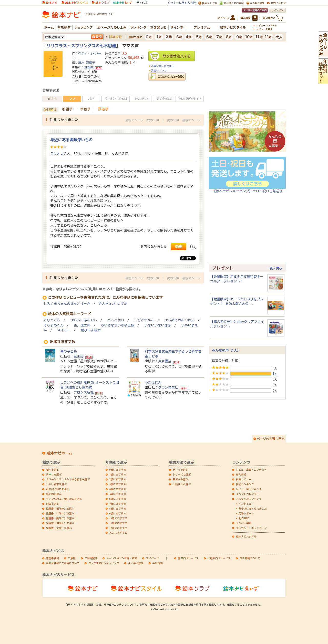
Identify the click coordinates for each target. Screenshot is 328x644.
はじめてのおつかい (180, 320)
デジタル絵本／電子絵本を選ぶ (64, 499)
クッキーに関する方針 (182, 3)
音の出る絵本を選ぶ (58, 489)
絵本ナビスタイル (246, 536)
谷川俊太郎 (82, 325)
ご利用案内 (91, 558)
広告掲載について (250, 558)
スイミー (64, 330)
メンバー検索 (244, 523)
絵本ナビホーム (59, 453)
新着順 (85, 109)
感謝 (179, 246)
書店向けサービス (188, 558)
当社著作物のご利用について (63, 563)
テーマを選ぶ (54, 474)
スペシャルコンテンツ (249, 499)
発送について (159, 70)
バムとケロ (116, 320)
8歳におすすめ (118, 509)
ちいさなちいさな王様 (117, 325)
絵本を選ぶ (53, 470)
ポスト (188, 258)
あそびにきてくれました (253, 509)
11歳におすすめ (118, 523)
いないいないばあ (158, 325)
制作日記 (244, 518)
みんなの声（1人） (226, 350)
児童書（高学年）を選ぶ (60, 518)
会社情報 (158, 563)
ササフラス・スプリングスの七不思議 (81, 46)
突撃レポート (246, 513)
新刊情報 (241, 474)
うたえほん (153, 383)
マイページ (152, 558)
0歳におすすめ (118, 470)
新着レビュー (244, 479)
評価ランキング (245, 484)
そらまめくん (54, 325)
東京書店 (165, 361)
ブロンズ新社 (84, 392)
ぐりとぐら (52, 320)
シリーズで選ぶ (182, 474)
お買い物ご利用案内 (163, 66)
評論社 (89, 67)
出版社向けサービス (219, 558)
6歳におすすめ (118, 499)
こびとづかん (144, 320)
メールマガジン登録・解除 (122, 558)
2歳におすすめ (118, 479)
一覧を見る (274, 268)
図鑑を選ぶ (53, 504)
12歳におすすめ (118, 528)
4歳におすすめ (118, 489)
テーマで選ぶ (180, 470)
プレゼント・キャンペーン (251, 528)
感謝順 (67, 109)
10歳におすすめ (118, 518)
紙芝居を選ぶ (54, 494)
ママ (72, 99)
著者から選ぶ (180, 479)
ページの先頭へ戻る (271, 439)
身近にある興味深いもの (71, 140)
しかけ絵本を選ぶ (56, 484)
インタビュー (246, 504)
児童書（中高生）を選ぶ (60, 523)
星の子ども (69, 351)
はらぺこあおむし (84, 320)
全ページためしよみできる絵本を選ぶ (68, 479)
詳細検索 (115, 37)
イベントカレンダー (248, 494)
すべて (52, 99)
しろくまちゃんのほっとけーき (67, 304)
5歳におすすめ (118, 494)
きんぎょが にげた (113, 304)
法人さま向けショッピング (104, 563)
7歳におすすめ (118, 504)
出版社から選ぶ (182, 484)
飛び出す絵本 (91, 330)
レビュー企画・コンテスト (251, 470)
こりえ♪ (57, 154)
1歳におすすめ (118, 474)
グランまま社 (168, 387)
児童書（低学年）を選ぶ (60, 509)
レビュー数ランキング (249, 489)
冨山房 (79, 356)
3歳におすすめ (118, 484)
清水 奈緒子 (87, 62)
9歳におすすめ (118, 513)
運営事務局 (53, 558)
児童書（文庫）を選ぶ (59, 528)
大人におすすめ (118, 533)
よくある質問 (136, 563)
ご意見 (72, 558)
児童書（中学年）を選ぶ (60, 513)
